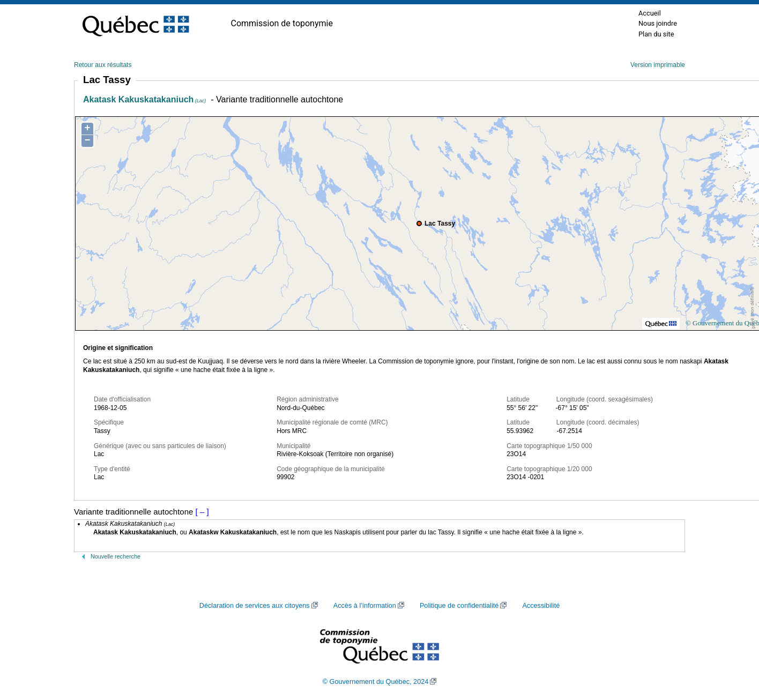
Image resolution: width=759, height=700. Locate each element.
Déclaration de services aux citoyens (255, 606)
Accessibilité (541, 606)
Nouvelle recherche (116, 556)
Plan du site (656, 34)
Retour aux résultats (103, 65)
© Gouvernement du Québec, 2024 (376, 682)
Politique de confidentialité (459, 606)
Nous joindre (658, 23)
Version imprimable (658, 65)
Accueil (650, 13)
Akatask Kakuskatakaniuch (144, 99)
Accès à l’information (365, 606)
